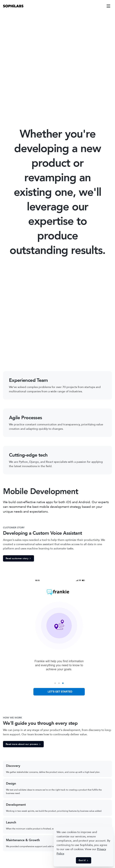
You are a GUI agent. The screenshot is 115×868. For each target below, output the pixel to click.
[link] (13, 6)
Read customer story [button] (18, 558)
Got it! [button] (84, 860)
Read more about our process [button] (23, 744)
